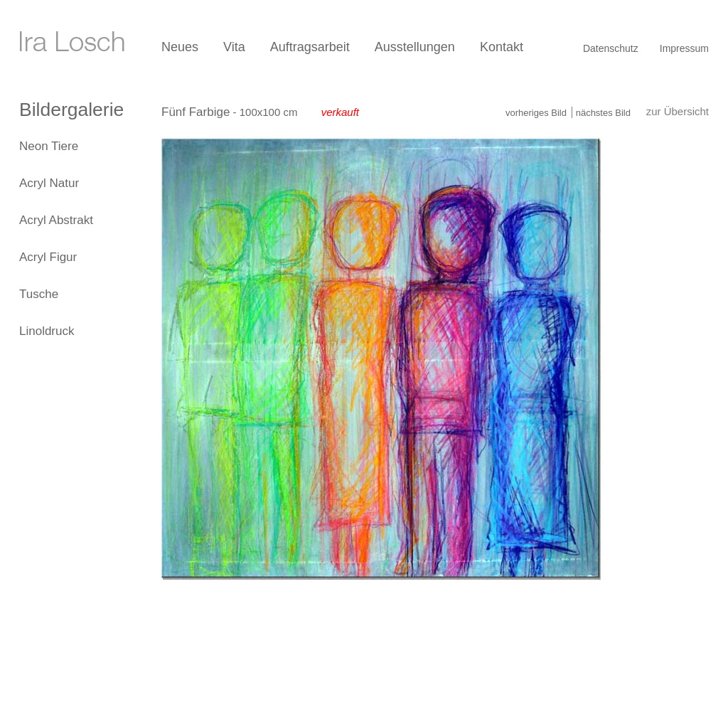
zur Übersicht (678, 111)
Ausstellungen (415, 47)
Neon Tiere (49, 146)
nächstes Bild (603, 113)
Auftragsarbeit (310, 47)
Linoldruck (47, 331)
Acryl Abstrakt (56, 220)
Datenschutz (611, 48)
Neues (180, 47)
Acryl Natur (49, 183)
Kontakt (502, 47)
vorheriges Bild (536, 113)
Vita (234, 47)
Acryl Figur (48, 257)
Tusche (39, 294)
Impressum (684, 48)
